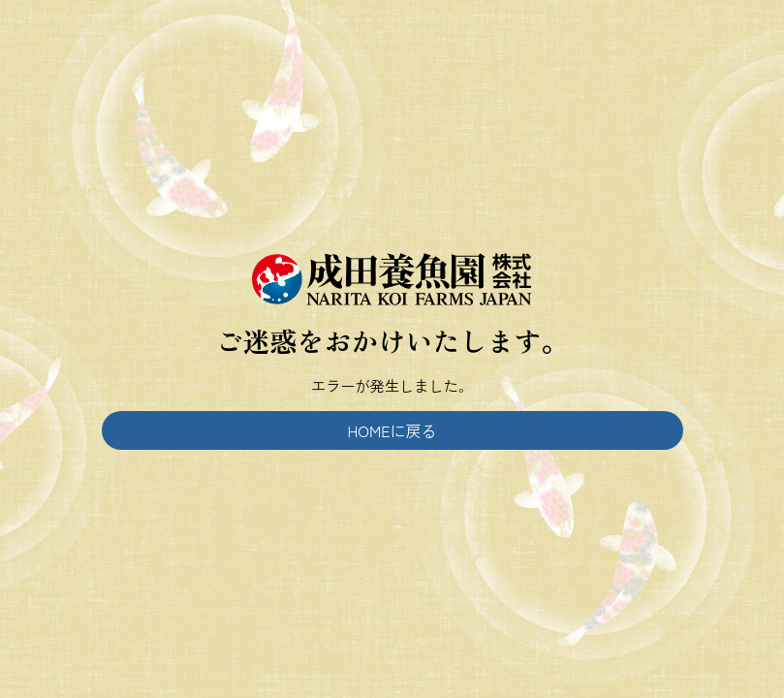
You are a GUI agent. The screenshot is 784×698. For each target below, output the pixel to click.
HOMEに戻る (392, 430)
